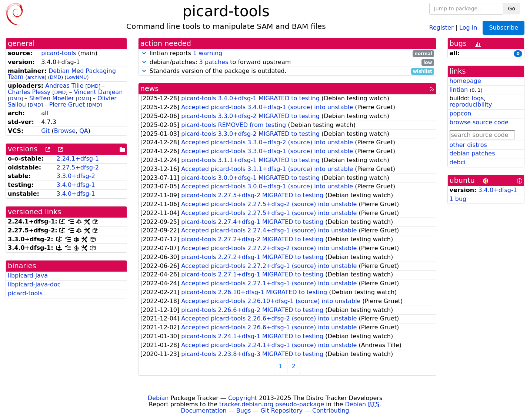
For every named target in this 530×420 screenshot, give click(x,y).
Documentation (204, 411)
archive (36, 77)
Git (45, 131)
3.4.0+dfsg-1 (76, 185)
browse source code (479, 122)
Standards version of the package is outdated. (287, 71)
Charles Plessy (29, 92)
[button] (144, 53)
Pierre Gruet (67, 105)
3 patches (214, 62)
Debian (158, 398)
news (150, 89)
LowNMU (76, 77)
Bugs (244, 411)
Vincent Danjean (98, 92)
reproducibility (471, 105)
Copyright (243, 398)
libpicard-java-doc (34, 284)
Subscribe (504, 28)
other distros (468, 145)
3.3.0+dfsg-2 (76, 176)
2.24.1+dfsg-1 (78, 159)
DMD (55, 77)
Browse (65, 131)
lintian (459, 90)
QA (84, 131)
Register (441, 27)
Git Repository (282, 411)
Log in (468, 27)
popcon (461, 113)
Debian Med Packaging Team (62, 74)
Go (512, 9)
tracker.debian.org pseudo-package (272, 404)
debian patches (472, 153)
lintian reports (287, 53)
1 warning (208, 53)
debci (458, 162)
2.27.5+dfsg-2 (78, 167)
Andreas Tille (64, 86)
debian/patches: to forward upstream (287, 62)
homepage (465, 81)
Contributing (331, 411)
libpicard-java (28, 275)
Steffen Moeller (52, 98)
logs (478, 98)
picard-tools (59, 53)
